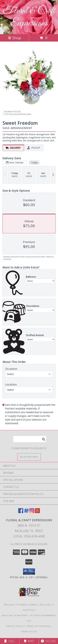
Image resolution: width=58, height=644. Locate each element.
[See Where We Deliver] (29, 457)
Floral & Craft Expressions (29, 17)
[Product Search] (30, 439)
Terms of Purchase (38, 626)
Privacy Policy (15, 626)
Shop (15, 38)
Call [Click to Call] (10, 641)
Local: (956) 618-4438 (29, 536)
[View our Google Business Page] (26, 512)
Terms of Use (29, 632)
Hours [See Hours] (48, 641)
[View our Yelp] (37, 512)
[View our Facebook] (21, 512)
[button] (29, 572)
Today (34, 162)
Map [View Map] (29, 641)
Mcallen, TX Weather (15, 615)
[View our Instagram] (32, 512)
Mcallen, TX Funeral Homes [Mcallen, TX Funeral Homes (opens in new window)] (21, 605)
